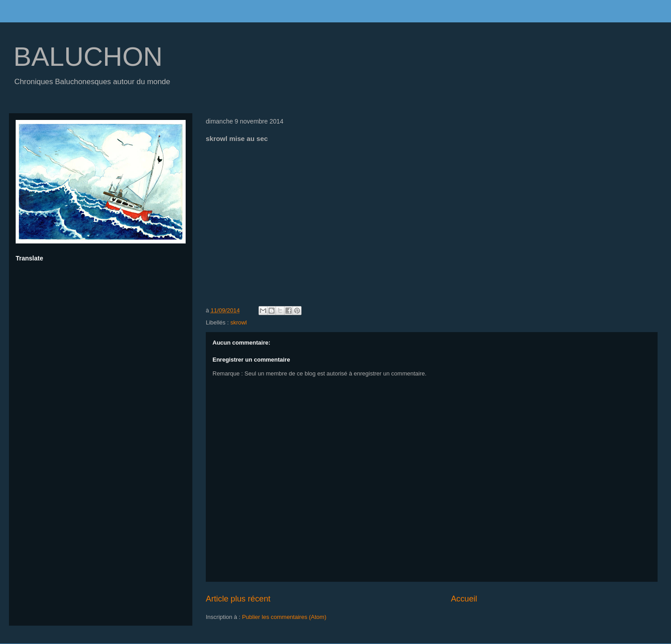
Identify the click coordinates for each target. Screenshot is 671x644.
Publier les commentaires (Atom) (284, 617)
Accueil (464, 599)
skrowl (239, 322)
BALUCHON (88, 57)
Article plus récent (238, 599)
